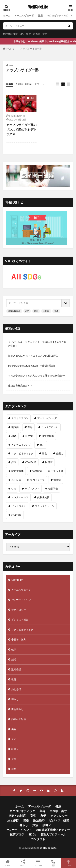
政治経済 (16, 669)
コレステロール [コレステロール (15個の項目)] (50, 427)
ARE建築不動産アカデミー (53, 830)
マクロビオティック (58, 16)
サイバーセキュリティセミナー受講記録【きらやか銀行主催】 (37, 344)
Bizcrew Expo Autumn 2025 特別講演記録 (32, 366)
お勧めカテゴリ (33, 84)
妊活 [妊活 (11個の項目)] (14, 462)
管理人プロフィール (53, 834)
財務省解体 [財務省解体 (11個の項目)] (17, 471)
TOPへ (68, 863)
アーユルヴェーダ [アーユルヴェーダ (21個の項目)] (47, 418)
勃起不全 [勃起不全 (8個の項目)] (53, 489)
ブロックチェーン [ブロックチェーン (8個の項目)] (45, 506)
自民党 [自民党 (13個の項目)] (29, 436)
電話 (53, 863)
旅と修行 (16, 689)
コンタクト (38, 839)
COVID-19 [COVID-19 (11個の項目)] (31, 462)
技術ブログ (17, 834)
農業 (14, 769)
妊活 (14, 659)
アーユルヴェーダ (24, 16)
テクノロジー (19, 610)
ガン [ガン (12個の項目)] (42, 445)
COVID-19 (17, 580)
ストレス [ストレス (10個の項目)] (16, 480)
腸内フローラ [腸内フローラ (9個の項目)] (37, 480)
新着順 (10, 84)
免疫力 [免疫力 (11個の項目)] (60, 453)
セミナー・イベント (22, 600)
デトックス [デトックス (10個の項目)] (57, 471)
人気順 (19, 84)
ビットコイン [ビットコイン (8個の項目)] (19, 506)
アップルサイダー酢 (31, 49)
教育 (14, 679)
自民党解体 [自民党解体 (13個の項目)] (48, 436)
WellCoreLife (38, 7)
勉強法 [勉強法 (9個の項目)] (57, 480)
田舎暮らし (17, 709)
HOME (10, 49)
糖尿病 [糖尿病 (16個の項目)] (15, 427)
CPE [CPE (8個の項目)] (14, 489)
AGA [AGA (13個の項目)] (14, 436)
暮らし (15, 699)
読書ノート (17, 749)
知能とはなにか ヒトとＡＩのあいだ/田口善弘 (33, 356)
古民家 (37, 34)
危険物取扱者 (10, 34)
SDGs (32, 834)
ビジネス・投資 (20, 620)
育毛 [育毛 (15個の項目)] (30, 427)
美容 (32, 98)
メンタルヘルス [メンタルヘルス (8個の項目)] (20, 497)
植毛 (29, 34)
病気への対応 (19, 719)
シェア (23, 863)
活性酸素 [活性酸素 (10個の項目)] (37, 471)
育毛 (14, 739)
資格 (45, 34)
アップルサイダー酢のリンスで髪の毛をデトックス (21, 129)
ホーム (7, 16)
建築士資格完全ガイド (20, 386)
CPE (22, 34)
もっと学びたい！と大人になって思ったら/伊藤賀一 (36, 376)
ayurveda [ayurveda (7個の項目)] (16, 515)
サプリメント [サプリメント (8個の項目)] (32, 489)
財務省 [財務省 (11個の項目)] (49, 462)
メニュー (38, 863)
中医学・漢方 (19, 640)
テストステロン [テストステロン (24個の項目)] (20, 418)
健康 (40, 16)
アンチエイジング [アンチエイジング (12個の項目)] (21, 445)
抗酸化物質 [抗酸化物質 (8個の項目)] (43, 497)
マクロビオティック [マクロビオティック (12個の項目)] (22, 453)
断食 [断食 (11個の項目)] (45, 453)
